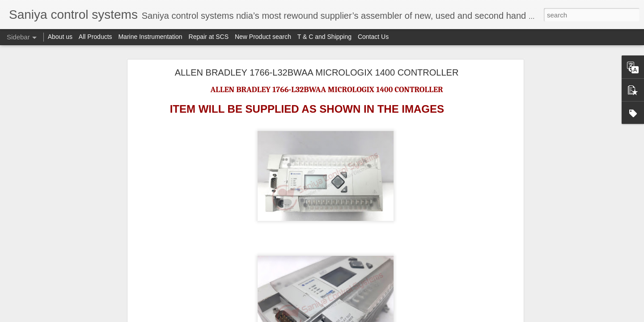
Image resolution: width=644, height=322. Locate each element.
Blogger (378, 317)
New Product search (263, 37)
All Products (95, 37)
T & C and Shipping (324, 37)
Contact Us (373, 37)
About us (60, 37)
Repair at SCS (209, 37)
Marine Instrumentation (150, 37)
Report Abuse (404, 317)
